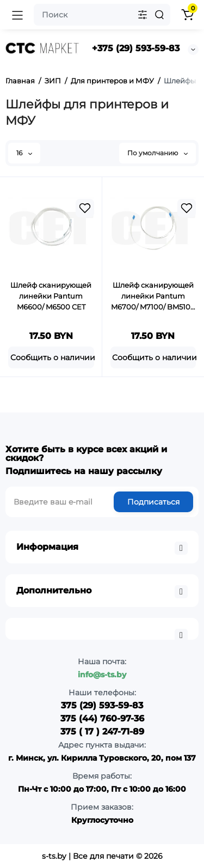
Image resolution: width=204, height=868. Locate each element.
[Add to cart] (51, 357)
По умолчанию (157, 153)
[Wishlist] (85, 208)
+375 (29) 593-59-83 (136, 48)
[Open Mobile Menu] (17, 15)
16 (24, 153)
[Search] (159, 15)
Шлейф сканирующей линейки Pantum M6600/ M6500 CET (51, 296)
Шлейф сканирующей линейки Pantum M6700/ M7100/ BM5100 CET (153, 296)
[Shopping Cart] (187, 15)
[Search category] (143, 15)
